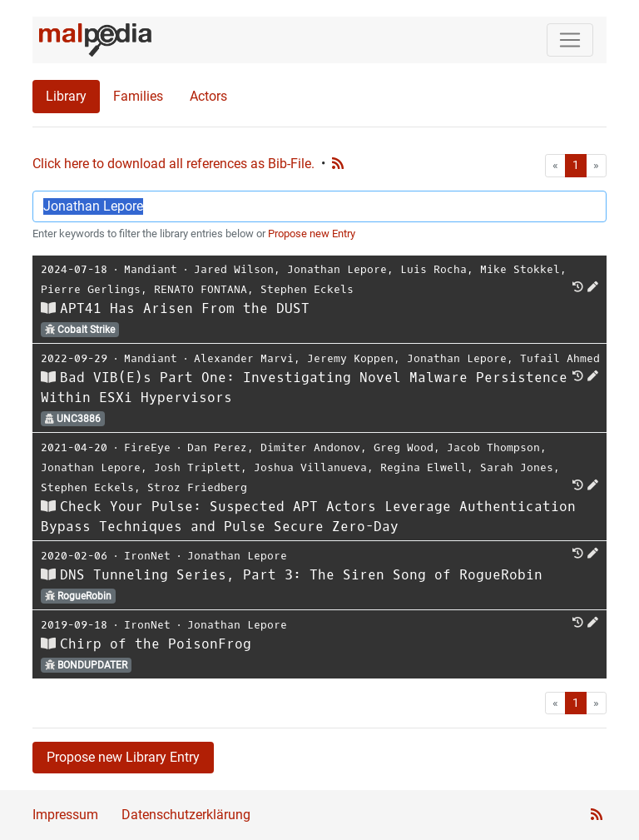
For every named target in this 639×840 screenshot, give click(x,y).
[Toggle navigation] (570, 40)
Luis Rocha (433, 269)
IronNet (147, 556)
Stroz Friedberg (197, 487)
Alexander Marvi (244, 358)
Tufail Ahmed (560, 358)
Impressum (65, 815)
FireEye (147, 447)
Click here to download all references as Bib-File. (173, 164)
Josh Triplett (197, 467)
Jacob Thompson (493, 447)
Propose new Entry (312, 234)
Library (66, 96)
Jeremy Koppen (350, 358)
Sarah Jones (517, 467)
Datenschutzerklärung (186, 815)
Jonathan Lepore (337, 269)
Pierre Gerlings (91, 289)
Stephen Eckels (307, 289)
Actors (208, 96)
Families (138, 96)
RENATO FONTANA (201, 289)
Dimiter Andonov (310, 447)
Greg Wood (404, 447)
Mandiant (151, 269)
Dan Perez (217, 447)
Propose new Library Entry (123, 757)
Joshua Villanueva (310, 467)
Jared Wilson (234, 269)
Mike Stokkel (520, 269)
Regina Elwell (424, 467)
